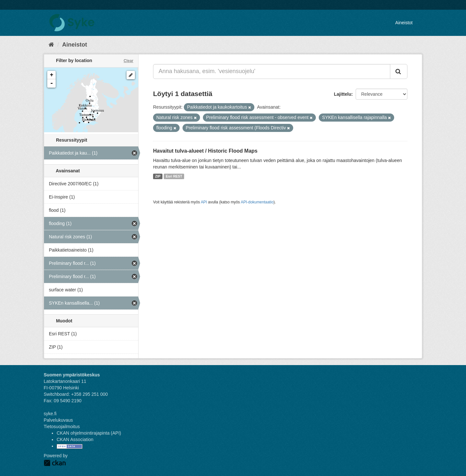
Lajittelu (343, 94)
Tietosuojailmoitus (62, 427)
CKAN (55, 463)
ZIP (158, 176)
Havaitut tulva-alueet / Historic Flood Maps (205, 151)
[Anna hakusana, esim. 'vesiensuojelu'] (272, 71)
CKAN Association (75, 439)
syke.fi (50, 414)
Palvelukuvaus (58, 420)
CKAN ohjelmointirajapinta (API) (89, 433)
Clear (128, 61)
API (204, 202)
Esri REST (174, 176)
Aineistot (404, 23)
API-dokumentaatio (257, 202)
